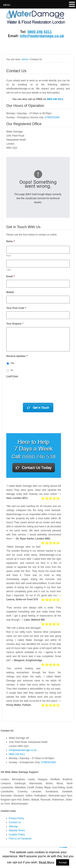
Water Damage (31, 18)
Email (10, 276)
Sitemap (13, 826)
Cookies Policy (17, 835)
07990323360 (52, 117)
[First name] (38, 250)
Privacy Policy (17, 818)
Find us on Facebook (20, 839)
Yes (12, 363)
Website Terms (17, 830)
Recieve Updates (17, 356)
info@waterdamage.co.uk (42, 36)
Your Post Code (16, 308)
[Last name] (38, 264)
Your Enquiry (15, 324)
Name (10, 241)
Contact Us (15, 822)
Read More (47, 862)
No (12, 370)
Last (9, 270)
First (9, 256)
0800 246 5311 (40, 32)
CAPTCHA (12, 377)
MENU (7, 5)
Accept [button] (63, 862)
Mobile (10, 292)
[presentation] (37, 388)
